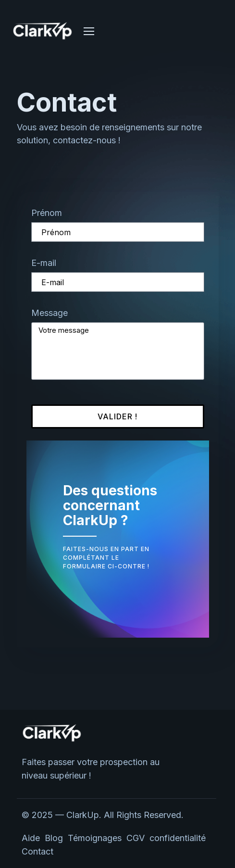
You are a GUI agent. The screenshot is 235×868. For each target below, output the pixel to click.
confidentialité (179, 838)
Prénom (47, 213)
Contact (37, 851)
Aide (31, 838)
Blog (54, 838)
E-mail (44, 263)
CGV (136, 838)
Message (49, 313)
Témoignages (95, 838)
